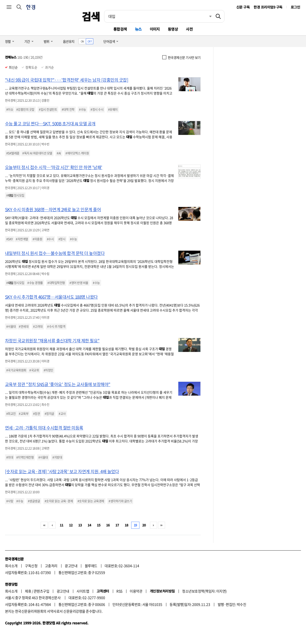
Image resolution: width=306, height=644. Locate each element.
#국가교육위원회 (16, 370)
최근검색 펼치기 (207, 16)
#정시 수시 (97, 110)
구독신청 (31, 566)
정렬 (8, 41)
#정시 (62, 239)
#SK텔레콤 (13, 153)
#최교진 (11, 414)
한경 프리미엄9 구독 (268, 7)
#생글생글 (34, 501)
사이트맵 (83, 591)
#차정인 (48, 370)
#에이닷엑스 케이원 (77, 153)
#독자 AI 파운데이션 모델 (37, 153)
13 (80, 525)
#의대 (10, 457)
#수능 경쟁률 (35, 283)
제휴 (28, 591)
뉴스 (138, 29)
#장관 (36, 414)
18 (127, 525)
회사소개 (11, 566)
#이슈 (10, 110)
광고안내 (71, 566)
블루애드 (91, 566)
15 (99, 525)
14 (89, 525)
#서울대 (11, 327)
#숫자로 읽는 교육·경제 (59, 501)
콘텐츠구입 (41, 591)
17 (117, 525)
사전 (189, 29)
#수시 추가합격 (56, 327)
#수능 (82, 110)
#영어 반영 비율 (79, 283)
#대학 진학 (68, 110)
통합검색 (120, 29)
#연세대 (24, 327)
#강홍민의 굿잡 (25, 110)
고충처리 (51, 566)
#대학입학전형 (56, 283)
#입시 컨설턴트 (48, 110)
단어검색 (109, 41)
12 (71, 525)
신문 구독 (243, 7)
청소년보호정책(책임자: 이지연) (204, 591)
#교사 (62, 414)
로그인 (295, 7)
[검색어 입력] (158, 16)
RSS (119, 591)
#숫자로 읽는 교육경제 (91, 501)
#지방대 (57, 457)
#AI (59, 153)
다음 (154, 525)
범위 (47, 41)
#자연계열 (22, 239)
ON (82, 41)
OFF (90, 41)
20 (144, 525)
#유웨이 (113, 110)
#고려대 (38, 327)
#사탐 (10, 501)
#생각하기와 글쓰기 (120, 501)
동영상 (173, 29)
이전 (52, 525)
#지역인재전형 (25, 457)
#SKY (10, 239)
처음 (44, 525)
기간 (27, 41)
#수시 (50, 239)
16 (108, 525)
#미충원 (37, 239)
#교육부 (24, 414)
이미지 (155, 29)
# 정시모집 (15, 195)
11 (62, 525)
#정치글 (49, 414)
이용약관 (136, 591)
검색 (91, 16)
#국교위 (34, 370)
